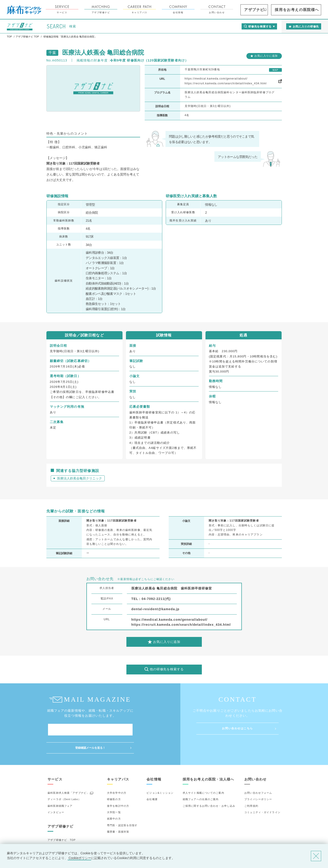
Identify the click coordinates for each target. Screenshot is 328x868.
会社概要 (152, 781)
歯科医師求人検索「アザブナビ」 (68, 775)
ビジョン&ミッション (160, 775)
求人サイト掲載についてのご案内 (203, 775)
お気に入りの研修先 (60, 841)
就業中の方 (114, 801)
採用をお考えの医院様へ (305, 10)
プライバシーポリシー (258, 781)
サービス (88, 9)
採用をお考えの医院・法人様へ (208, 761)
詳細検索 (53, 835)
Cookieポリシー (79, 858)
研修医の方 (114, 781)
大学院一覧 (114, 794)
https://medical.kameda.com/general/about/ (216, 79)
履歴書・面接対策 (118, 814)
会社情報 (204, 9)
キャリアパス (165, 9)
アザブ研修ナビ (127, 9)
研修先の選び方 (57, 828)
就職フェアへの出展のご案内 (201, 781)
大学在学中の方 (117, 775)
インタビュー (56, 794)
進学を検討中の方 (118, 788)
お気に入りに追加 (266, 56)
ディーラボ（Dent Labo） (64, 781)
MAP (275, 70)
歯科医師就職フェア (60, 788)
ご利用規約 (251, 788)
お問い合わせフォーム (258, 775)
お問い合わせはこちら (237, 728)
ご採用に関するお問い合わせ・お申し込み (209, 788)
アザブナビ (275, 10)
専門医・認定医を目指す (122, 807)
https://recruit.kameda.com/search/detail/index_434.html (226, 83)
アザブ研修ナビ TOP (62, 822)
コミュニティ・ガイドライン (262, 794)
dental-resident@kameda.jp (155, 609)
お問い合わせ (243, 9)
